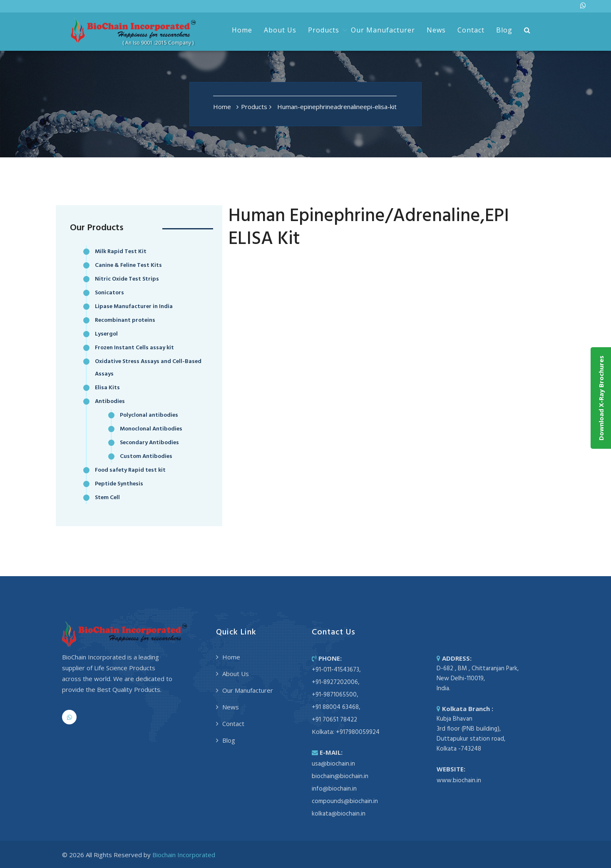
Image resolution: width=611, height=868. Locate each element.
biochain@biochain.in (340, 776)
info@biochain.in (334, 789)
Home (242, 30)
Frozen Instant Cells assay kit (134, 348)
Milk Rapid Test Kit (121, 252)
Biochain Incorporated (184, 855)
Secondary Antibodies (149, 443)
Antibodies (110, 402)
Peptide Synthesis (119, 484)
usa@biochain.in (333, 764)
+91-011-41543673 (335, 670)
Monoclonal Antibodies (151, 429)
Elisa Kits (107, 388)
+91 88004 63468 (335, 707)
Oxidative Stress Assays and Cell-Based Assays (148, 368)
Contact (471, 30)
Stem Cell (107, 498)
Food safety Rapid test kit (130, 470)
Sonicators (109, 293)
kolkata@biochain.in (339, 814)
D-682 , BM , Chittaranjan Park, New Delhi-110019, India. (478, 679)
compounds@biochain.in (345, 801)
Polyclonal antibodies (149, 415)
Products (324, 30)
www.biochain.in (459, 781)
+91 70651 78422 (334, 720)
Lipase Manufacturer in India (134, 307)
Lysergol (106, 334)
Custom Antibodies (146, 456)
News (436, 30)
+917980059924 (358, 732)
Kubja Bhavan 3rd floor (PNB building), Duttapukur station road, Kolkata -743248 (471, 734)
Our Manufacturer (383, 30)
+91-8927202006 (335, 682)
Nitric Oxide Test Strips (127, 279)
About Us (280, 30)
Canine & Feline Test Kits (128, 265)
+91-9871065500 (334, 695)
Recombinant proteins (125, 320)
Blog (504, 30)
